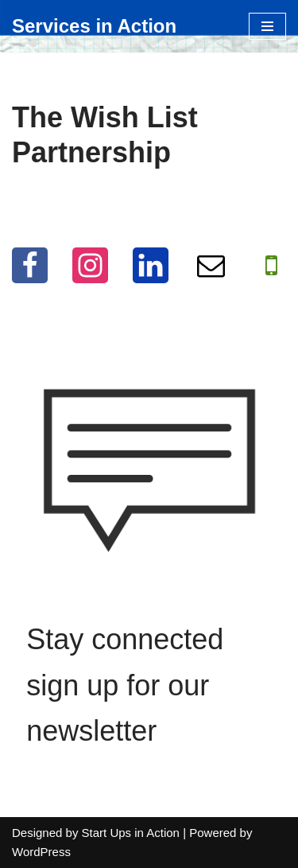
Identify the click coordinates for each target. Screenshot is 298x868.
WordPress (41, 852)
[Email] (211, 265)
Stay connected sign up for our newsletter (125, 685)
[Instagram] (90, 265)
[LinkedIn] (151, 265)
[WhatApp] (271, 265)
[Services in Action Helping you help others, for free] (94, 26)
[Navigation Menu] (267, 26)
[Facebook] (30, 265)
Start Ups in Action (131, 833)
